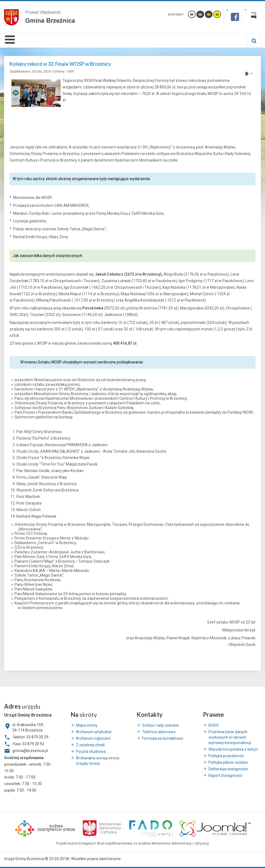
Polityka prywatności (226, 756)
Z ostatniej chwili (90, 745)
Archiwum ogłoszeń (93, 738)
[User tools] (248, 74)
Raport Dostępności (225, 775)
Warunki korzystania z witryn (233, 749)
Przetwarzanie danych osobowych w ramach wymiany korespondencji (230, 737)
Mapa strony (87, 725)
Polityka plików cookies (228, 762)
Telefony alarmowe (159, 732)
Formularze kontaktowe (163, 738)
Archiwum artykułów (94, 732)
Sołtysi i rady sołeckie (161, 725)
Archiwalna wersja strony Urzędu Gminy (98, 761)
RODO (214, 725)
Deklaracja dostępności (228, 769)
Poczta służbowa (91, 751)
